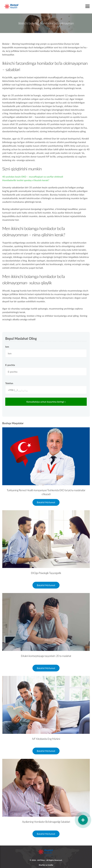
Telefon (9, 383)
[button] (83, 820)
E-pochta (10, 365)
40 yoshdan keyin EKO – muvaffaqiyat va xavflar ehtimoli (33, 177)
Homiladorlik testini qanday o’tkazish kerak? (26, 180)
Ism (7, 347)
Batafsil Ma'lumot (46, 502)
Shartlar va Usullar (46, 865)
